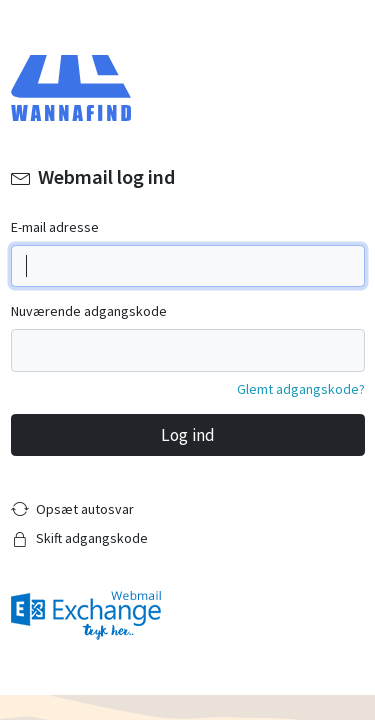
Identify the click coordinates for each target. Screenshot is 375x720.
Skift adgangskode (92, 538)
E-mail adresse (55, 227)
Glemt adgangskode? (301, 389)
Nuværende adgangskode (89, 311)
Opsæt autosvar (85, 509)
